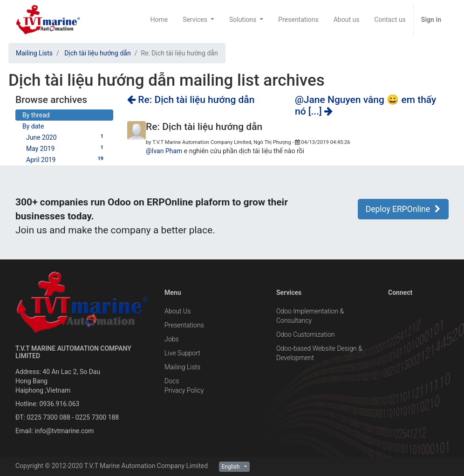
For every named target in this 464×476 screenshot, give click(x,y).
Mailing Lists (34, 53)
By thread (36, 115)
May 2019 (66, 148)
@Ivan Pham (164, 151)
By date (33, 126)
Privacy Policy (184, 390)
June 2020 (66, 137)
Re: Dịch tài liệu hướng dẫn (191, 100)
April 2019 (66, 159)
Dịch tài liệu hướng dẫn (97, 53)
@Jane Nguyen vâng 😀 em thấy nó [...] (365, 105)
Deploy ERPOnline (403, 209)
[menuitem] (159, 20)
